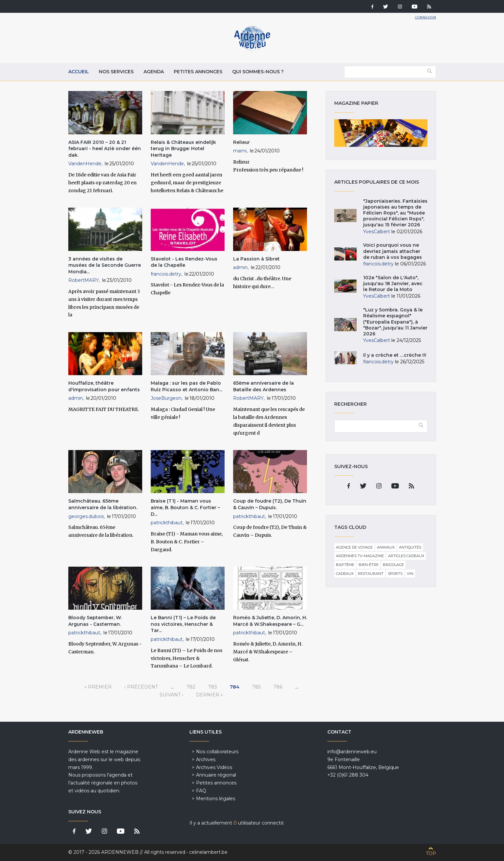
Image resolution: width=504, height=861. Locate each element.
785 (256, 687)
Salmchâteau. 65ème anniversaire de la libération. (103, 504)
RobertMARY (84, 280)
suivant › (171, 695)
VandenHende (85, 164)
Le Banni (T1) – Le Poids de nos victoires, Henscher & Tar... (183, 624)
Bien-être (369, 565)
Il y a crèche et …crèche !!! (395, 355)
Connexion (426, 17)
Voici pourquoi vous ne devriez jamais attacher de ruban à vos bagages (393, 251)
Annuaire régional (216, 775)
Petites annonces (198, 72)
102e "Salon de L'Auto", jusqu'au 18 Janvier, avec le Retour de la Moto (393, 283)
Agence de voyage (354, 547)
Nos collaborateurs (217, 752)
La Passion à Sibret (256, 259)
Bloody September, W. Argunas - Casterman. (95, 621)
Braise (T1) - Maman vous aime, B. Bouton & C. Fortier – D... (185, 507)
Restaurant (371, 574)
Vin (410, 574)
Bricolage (393, 565)
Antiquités (410, 547)
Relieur (241, 142)
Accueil (79, 72)
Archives (206, 759)
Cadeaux (345, 574)
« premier (98, 687)
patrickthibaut (167, 523)
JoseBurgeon (166, 398)
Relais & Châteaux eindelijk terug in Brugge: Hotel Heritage (183, 149)
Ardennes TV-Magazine (360, 556)
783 (213, 687)
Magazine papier (381, 133)
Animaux (386, 547)
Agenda (154, 72)
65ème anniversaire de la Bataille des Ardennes (263, 386)
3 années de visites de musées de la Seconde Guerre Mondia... (105, 265)
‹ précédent (141, 687)
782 (191, 687)
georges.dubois (86, 516)
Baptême (345, 565)
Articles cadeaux (406, 556)
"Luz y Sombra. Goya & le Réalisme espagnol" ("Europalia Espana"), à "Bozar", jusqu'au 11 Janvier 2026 (395, 322)
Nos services (116, 72)
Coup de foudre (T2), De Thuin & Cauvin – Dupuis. (270, 504)
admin (240, 267)
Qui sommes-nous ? (258, 72)
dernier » (209, 695)
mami (240, 151)
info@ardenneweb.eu (352, 752)
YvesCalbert (377, 232)
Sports (395, 574)
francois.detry (166, 274)
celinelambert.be (208, 852)
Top (431, 853)
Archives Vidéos (214, 767)
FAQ (201, 791)
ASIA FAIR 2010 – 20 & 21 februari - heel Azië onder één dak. (105, 149)
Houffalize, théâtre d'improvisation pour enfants (104, 386)
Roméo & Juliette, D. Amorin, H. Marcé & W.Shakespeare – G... (270, 621)
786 (278, 687)
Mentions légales (216, 799)
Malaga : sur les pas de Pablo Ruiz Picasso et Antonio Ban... (186, 386)
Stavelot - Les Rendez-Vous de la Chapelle (184, 262)
